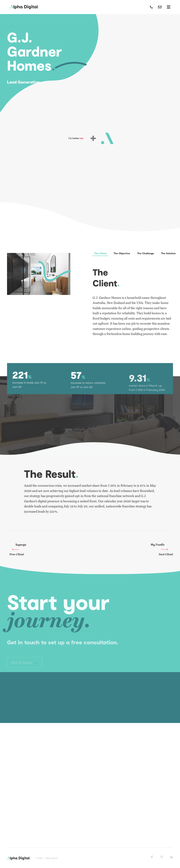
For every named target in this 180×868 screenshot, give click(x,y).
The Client (100, 253)
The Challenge (146, 253)
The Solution (168, 253)
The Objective (122, 253)
